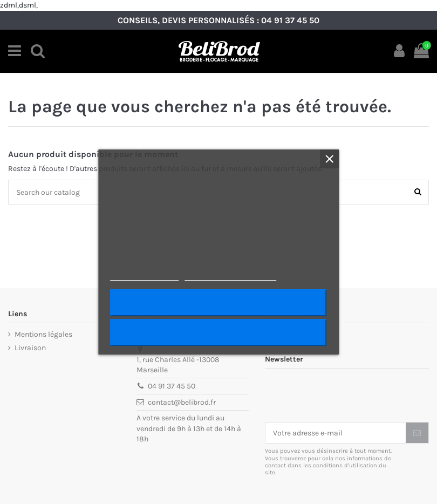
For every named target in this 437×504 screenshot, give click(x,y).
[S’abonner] (417, 433)
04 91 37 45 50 (290, 20)
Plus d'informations (145, 275)
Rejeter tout (218, 332)
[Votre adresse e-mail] (336, 433)
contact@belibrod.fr (182, 402)
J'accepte (218, 303)
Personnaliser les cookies (230, 275)
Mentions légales (43, 334)
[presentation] (347, 396)
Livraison (30, 348)
